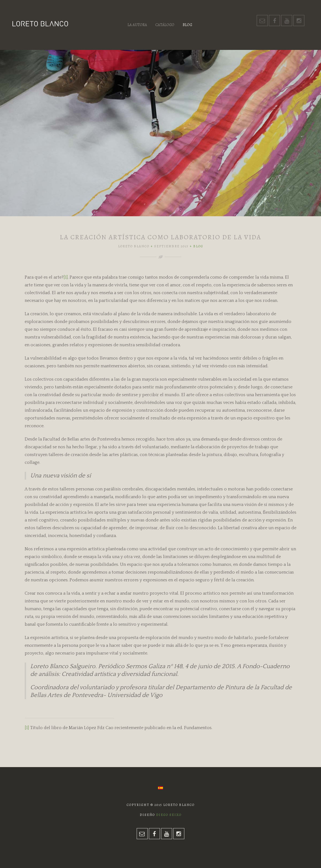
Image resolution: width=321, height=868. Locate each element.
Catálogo (165, 25)
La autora (137, 25)
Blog (187, 25)
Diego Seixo (169, 815)
